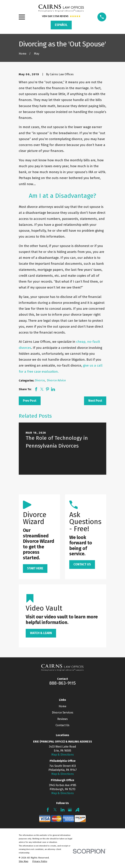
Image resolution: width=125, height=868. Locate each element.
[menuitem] (24, 861)
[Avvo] (77, 810)
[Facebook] (48, 810)
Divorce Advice (56, 380)
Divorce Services (63, 713)
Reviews (62, 719)
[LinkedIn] (63, 810)
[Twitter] (55, 810)
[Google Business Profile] (70, 810)
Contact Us (62, 725)
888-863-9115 (62, 683)
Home (62, 706)
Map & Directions (63, 755)
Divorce (40, 380)
